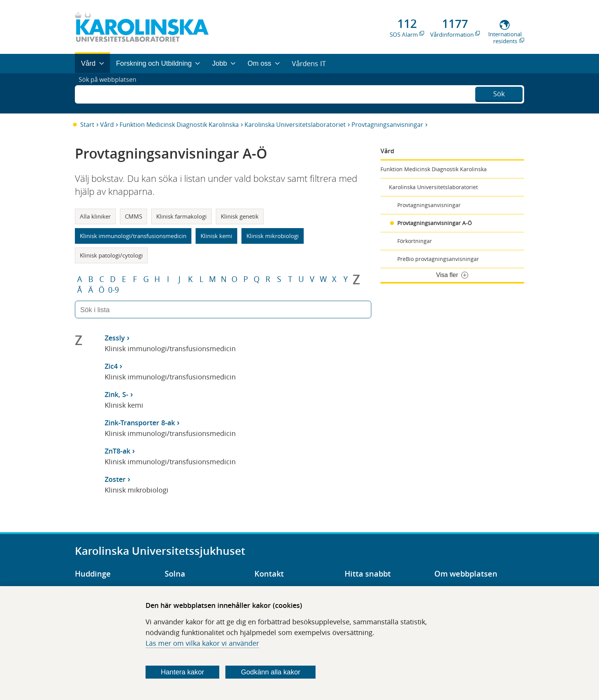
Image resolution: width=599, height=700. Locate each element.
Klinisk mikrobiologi (273, 236)
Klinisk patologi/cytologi (111, 255)
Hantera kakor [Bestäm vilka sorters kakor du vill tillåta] (182, 672)
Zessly (115, 338)
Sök (499, 92)
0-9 (113, 290)
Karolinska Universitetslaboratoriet (295, 125)
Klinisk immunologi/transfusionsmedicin (133, 236)
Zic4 (111, 366)
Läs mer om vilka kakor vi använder (202, 643)
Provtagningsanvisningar (387, 125)
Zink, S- (117, 394)
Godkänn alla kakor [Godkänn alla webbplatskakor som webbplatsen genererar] (271, 672)
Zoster (115, 479)
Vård (107, 125)
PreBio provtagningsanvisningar (438, 259)
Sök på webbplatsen (111, 93)
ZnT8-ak (117, 451)
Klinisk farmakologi (181, 216)
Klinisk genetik (240, 216)
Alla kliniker (95, 216)
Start (87, 125)
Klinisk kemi (216, 236)
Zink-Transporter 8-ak (140, 423)
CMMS (134, 216)
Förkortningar (415, 241)
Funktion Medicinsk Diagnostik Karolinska (179, 125)
